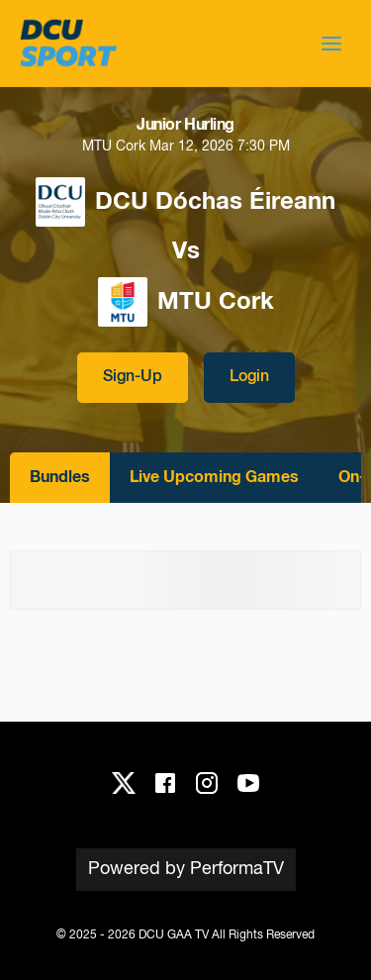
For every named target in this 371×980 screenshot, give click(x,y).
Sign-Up (133, 377)
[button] (331, 44)
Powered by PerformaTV (186, 869)
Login (249, 377)
